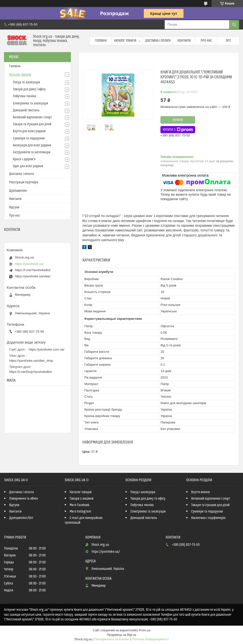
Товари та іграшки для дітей (32, 124)
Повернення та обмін (24, 499)
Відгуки (14, 207)
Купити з (178, 130)
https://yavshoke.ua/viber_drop (31, 361)
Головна (101, 41)
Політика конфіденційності (151, 639)
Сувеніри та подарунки (29, 138)
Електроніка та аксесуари (30, 103)
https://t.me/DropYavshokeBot (30, 372)
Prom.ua (145, 630)
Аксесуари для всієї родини (32, 145)
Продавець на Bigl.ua (121, 635)
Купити (178, 120)
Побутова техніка (25, 96)
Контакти (184, 41)
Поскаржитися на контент (112, 639)
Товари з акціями (82, 499)
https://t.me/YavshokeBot (33, 270)
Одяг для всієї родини (28, 166)
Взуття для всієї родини (29, 131)
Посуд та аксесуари (26, 82)
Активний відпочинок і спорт (32, 117)
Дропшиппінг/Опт (21, 518)
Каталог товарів (125, 41)
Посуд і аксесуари (143, 492)
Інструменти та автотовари (32, 152)
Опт (228, 41)
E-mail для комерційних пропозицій (84, 520)
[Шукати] (234, 25)
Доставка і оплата (158, 41)
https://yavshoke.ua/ (29, 264)
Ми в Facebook (80, 505)
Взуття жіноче (200, 492)
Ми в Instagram (80, 512)
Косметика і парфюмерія (208, 518)
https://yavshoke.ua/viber (33, 276)
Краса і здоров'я (24, 159)
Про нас (206, 41)
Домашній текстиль (26, 110)
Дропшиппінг (18, 191)
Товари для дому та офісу (148, 499)
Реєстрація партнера (24, 182)
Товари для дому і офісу (29, 89)
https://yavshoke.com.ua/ (47, 349)
